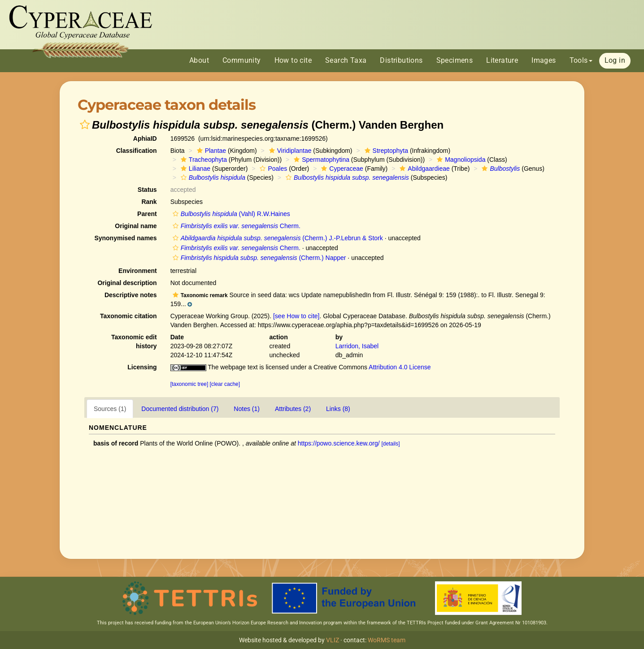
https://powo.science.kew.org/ (339, 443)
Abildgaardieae (423, 169)
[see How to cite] (296, 316)
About (199, 60)
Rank (149, 202)
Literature (502, 60)
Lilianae (194, 169)
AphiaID (145, 138)
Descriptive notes (131, 295)
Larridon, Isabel (357, 346)
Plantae (210, 151)
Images (544, 60)
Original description (127, 283)
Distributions (401, 60)
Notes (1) (247, 409)
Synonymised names (125, 238)
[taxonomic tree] (189, 384)
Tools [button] (581, 60)
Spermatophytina (320, 160)
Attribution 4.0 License (400, 367)
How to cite (293, 60)
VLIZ (333, 640)
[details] (391, 444)
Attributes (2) (293, 409)
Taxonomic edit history (134, 342)
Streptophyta (385, 151)
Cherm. (235, 226)
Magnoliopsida (460, 160)
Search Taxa (346, 60)
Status (147, 190)
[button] (85, 125)
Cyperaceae (341, 169)
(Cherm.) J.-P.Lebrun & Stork (277, 238)
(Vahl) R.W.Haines (230, 214)
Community (242, 60)
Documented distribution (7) (180, 409)
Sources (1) (110, 409)
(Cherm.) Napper (258, 258)
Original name (136, 226)
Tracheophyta (203, 160)
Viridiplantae (289, 151)
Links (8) (338, 409)
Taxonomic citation (128, 316)
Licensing (142, 367)
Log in (615, 60)
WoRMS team (387, 640)
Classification (137, 151)
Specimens (455, 60)
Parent (147, 214)
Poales (272, 169)
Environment (138, 271)
